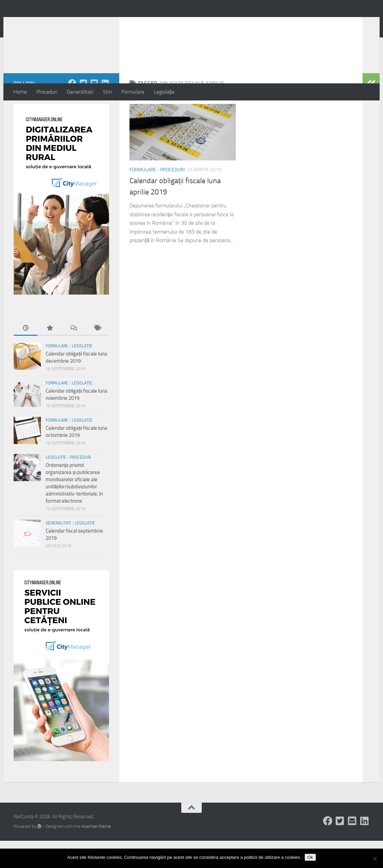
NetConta (42, 23)
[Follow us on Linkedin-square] (105, 110)
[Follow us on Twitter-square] (83, 110)
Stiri (107, 92)
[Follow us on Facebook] (72, 110)
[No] (374, 858)
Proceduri (47, 92)
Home (20, 92)
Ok (310, 857)
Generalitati (80, 92)
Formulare (133, 92)
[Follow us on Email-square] (94, 110)
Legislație (164, 92)
